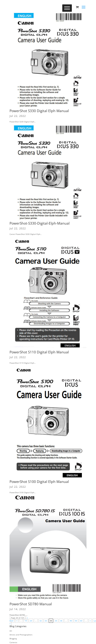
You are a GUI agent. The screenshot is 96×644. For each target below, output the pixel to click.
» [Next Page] (90, 621)
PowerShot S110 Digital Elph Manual (39, 352)
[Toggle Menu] (67, 8)
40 (71, 621)
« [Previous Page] (17, 621)
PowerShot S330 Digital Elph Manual (39, 111)
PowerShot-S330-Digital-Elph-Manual (40, 223)
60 (81, 621)
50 (76, 621)
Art (11, 631)
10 (26, 621)
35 (56, 621)
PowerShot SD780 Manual (31, 604)
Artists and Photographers (21, 635)
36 (61, 621)
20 (31, 621)
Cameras (13, 642)
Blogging (13, 638)
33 (46, 621)
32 (41, 621)
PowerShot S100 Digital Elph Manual (39, 482)
